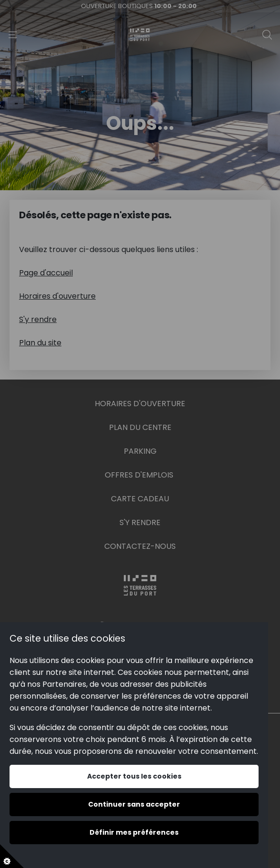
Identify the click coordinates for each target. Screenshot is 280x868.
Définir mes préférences (134, 832)
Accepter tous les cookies (134, 776)
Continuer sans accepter (134, 804)
